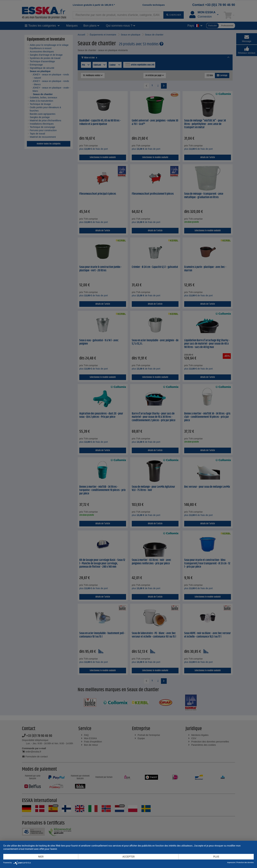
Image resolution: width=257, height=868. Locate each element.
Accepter (128, 857)
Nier (41, 857)
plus (216, 857)
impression (231, 863)
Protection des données (245, 863)
